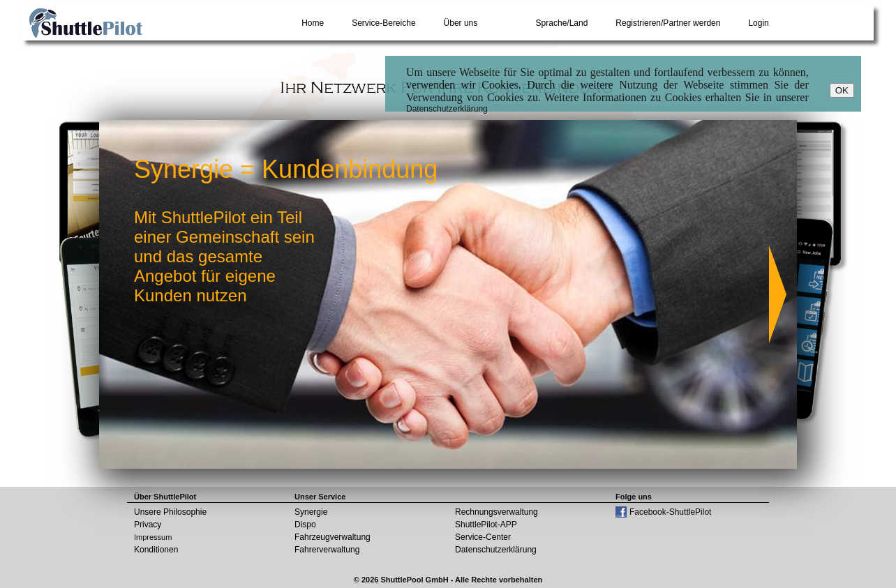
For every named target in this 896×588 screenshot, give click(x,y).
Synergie (311, 512)
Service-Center (483, 537)
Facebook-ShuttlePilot (670, 512)
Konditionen (156, 550)
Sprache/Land (562, 23)
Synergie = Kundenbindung (286, 169)
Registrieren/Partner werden (668, 23)
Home (313, 23)
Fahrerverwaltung (327, 550)
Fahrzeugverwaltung (333, 537)
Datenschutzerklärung (447, 109)
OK (842, 90)
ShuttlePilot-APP (486, 525)
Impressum (153, 537)
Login (758, 23)
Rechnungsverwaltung (496, 512)
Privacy (148, 525)
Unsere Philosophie (170, 512)
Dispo (305, 525)
